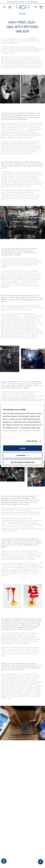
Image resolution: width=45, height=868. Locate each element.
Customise (23, 455)
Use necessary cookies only (22, 462)
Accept (22, 448)
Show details (32, 441)
